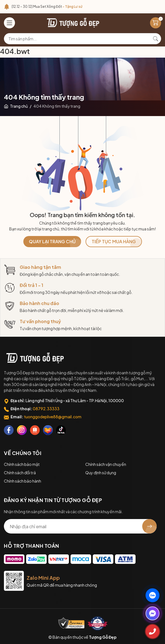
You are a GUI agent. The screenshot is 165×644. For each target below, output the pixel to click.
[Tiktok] (61, 430)
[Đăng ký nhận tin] (149, 526)
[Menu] (9, 23)
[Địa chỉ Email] (80, 526)
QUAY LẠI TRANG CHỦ (52, 241)
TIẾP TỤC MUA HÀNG (114, 241)
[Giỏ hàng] (156, 23)
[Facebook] (9, 430)
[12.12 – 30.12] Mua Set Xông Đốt (47, 7)
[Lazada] (48, 430)
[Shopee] (35, 430)
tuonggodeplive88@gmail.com (53, 417)
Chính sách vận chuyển (106, 464)
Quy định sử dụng (101, 473)
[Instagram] (22, 430)
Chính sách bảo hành (22, 481)
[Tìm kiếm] (156, 39)
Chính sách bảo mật (22, 464)
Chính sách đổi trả (20, 473)
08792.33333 (46, 409)
